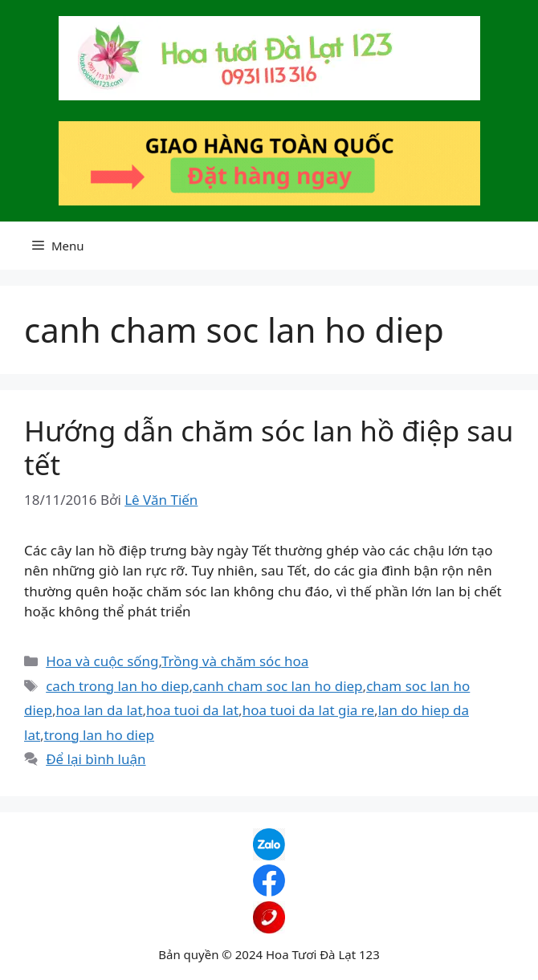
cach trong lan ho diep (117, 686)
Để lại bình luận (96, 759)
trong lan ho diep (99, 735)
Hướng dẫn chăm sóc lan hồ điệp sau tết (269, 447)
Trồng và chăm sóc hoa (235, 661)
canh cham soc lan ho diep (278, 686)
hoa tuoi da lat (192, 710)
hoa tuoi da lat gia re (308, 710)
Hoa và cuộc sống (102, 661)
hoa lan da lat (99, 710)
